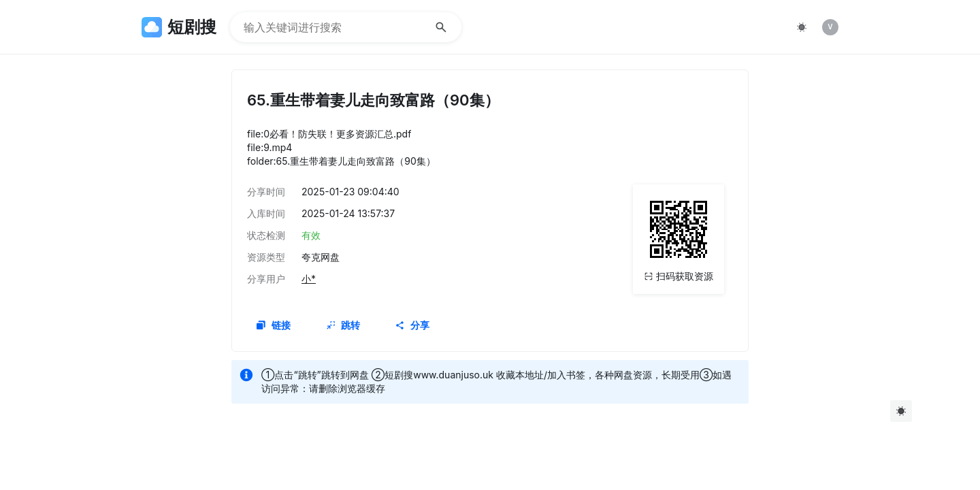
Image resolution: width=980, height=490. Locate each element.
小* (309, 279)
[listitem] (830, 27)
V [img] (830, 27)
